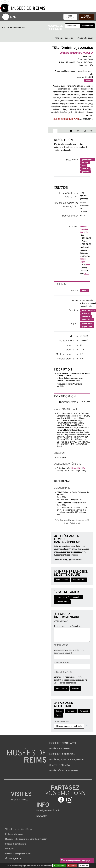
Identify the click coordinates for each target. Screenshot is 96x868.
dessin (89, 80)
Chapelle (59, 765)
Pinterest (84, 711)
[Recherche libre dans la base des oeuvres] (73, 26)
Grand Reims (26, 829)
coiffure (85, 169)
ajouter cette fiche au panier (68, 597)
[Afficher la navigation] (6, 17)
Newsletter (42, 816)
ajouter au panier (64, 38)
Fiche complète (79, 580)
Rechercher (87, 26)
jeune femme (88, 160)
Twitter (59, 711)
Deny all (73, 866)
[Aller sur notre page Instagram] (69, 800)
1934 (86, 274)
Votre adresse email (61, 663)
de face (85, 163)
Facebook (71, 711)
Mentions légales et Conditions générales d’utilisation (26, 839)
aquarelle (86, 317)
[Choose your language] (13, 859)
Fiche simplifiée (62, 580)
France (83, 259)
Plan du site (10, 849)
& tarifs (48, 811)
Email (58, 715)
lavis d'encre (87, 319)
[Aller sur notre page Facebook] (61, 800)
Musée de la (62, 754)
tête (84, 166)
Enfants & (19, 800)
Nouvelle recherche (54, 28)
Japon (83, 262)
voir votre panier (85, 38)
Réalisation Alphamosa (14, 834)
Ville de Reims (11, 829)
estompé (86, 313)
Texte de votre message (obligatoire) (68, 626)
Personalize (84, 866)
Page (70, 17)
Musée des (66, 119)
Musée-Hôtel (64, 771)
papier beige (87, 327)
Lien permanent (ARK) (62, 722)
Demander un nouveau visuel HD (67, 560)
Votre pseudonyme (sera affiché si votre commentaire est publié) (69, 652)
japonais (86, 172)
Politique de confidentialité (16, 844)
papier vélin (87, 324)
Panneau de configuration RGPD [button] (18, 854)
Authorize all (59, 866)
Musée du (67, 760)
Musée (86, 17)
